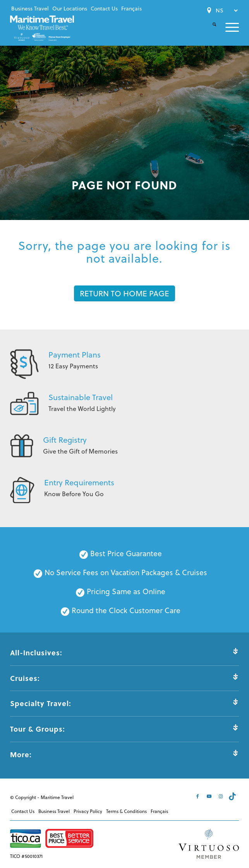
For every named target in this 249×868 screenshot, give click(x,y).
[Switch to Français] (131, 9)
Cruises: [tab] (125, 678)
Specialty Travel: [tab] (125, 703)
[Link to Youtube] (210, 796)
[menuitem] (30, 9)
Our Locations (70, 9)
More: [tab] (125, 754)
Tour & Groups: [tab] (125, 729)
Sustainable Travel (81, 397)
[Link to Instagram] (222, 796)
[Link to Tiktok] (233, 796)
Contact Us (104, 9)
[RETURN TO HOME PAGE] (124, 293)
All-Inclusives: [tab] (125, 652)
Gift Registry (65, 440)
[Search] (210, 31)
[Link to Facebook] (198, 796)
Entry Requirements (79, 482)
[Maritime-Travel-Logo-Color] (42, 28)
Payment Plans (75, 355)
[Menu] (228, 27)
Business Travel (30, 9)
